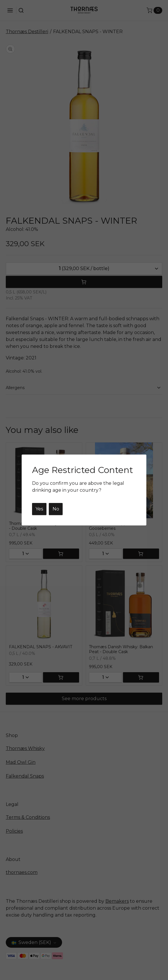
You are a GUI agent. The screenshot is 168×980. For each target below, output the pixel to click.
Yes (39, 509)
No (56, 509)
